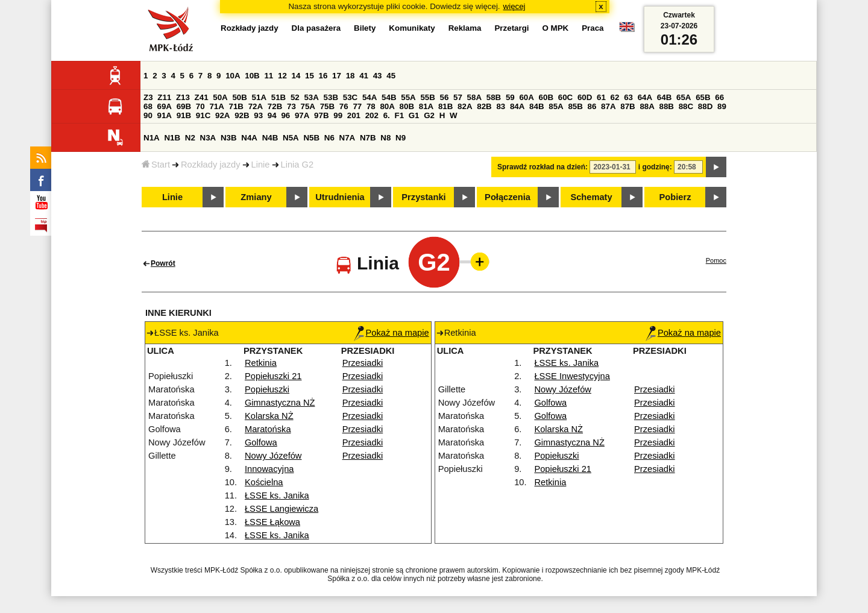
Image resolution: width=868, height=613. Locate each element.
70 (200, 106)
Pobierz (675, 197)
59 (510, 97)
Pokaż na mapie (392, 333)
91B (184, 115)
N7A (348, 138)
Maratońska (268, 429)
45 (391, 76)
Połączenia (508, 197)
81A (426, 106)
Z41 (202, 97)
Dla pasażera (316, 28)
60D (585, 97)
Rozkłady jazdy (211, 165)
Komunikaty (412, 28)
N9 (401, 138)
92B (242, 115)
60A (526, 97)
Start (156, 165)
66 (719, 97)
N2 (190, 138)
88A (647, 106)
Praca (593, 28)
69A (165, 106)
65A (684, 97)
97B (321, 115)
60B (546, 97)
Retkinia (261, 363)
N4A (249, 138)
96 (285, 115)
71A (216, 106)
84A (517, 106)
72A (256, 106)
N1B (172, 138)
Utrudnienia (340, 197)
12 (282, 76)
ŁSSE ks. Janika (277, 495)
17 (337, 76)
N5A (291, 138)
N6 (329, 138)
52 (295, 97)
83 (501, 106)
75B (327, 106)
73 (291, 106)
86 (592, 106)
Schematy (591, 197)
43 (378, 76)
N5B (311, 138)
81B (445, 106)
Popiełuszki (267, 389)
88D (705, 106)
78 (371, 106)
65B (703, 97)
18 (351, 76)
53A (311, 97)
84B (536, 106)
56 (445, 97)
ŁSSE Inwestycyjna (572, 376)
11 (269, 76)
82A (465, 106)
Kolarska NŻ (269, 416)
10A (233, 76)
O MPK (556, 28)
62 (615, 97)
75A (308, 106)
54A (370, 97)
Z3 (148, 97)
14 (296, 76)
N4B (270, 138)
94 (272, 115)
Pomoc (716, 260)
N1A (152, 138)
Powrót (163, 263)
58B (494, 97)
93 (258, 115)
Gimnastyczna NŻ (280, 403)
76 (344, 106)
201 (354, 115)
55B (427, 97)
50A (220, 97)
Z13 (183, 97)
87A (608, 106)
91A (165, 115)
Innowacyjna (269, 469)
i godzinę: (655, 167)
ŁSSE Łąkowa (272, 522)
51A (259, 97)
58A (474, 97)
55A (408, 97)
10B (252, 76)
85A (556, 106)
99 (338, 115)
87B (627, 106)
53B (331, 97)
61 (601, 97)
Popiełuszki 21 (273, 376)
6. (387, 115)
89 (722, 106)
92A (222, 115)
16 (323, 76)
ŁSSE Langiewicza (281, 509)
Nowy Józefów (273, 456)
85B (575, 106)
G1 (414, 115)
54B (389, 97)
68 (148, 106)
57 (458, 97)
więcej (514, 6)
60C (565, 97)
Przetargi (511, 28)
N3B (229, 138)
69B (184, 106)
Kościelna (264, 482)
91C (203, 115)
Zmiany (256, 197)
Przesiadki (363, 363)
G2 (429, 115)
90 (148, 115)
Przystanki (423, 197)
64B (664, 97)
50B (239, 97)
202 (372, 115)
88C (686, 106)
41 (364, 76)
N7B (368, 138)
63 (628, 97)
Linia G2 (297, 165)
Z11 (164, 97)
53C (350, 97)
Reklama (465, 28)
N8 (385, 138)
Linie (261, 165)
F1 (399, 115)
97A (302, 115)
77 (357, 106)
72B (275, 106)
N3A (208, 138)
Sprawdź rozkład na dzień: (542, 167)
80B (407, 106)
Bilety (365, 28)
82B (484, 106)
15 (310, 76)
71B (236, 106)
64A (645, 97)
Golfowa (261, 442)
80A (387, 106)
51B (278, 97)
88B (667, 106)
